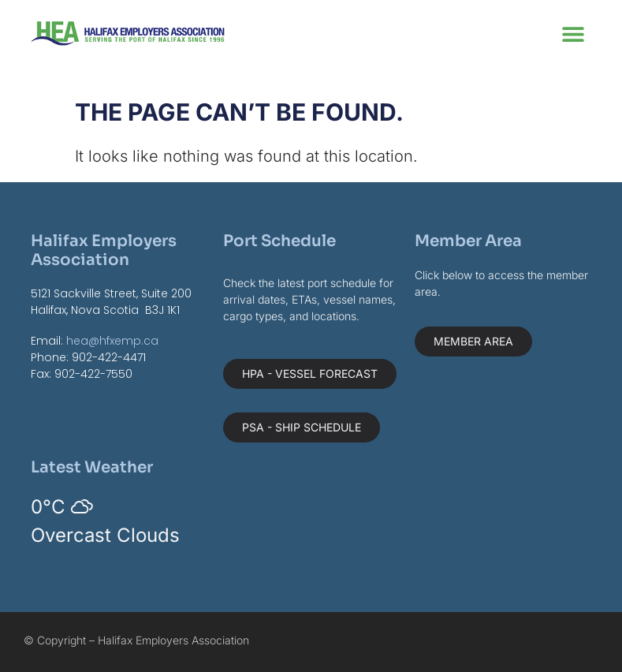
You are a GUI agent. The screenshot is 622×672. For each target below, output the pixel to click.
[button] (574, 34)
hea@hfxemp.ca (112, 341)
